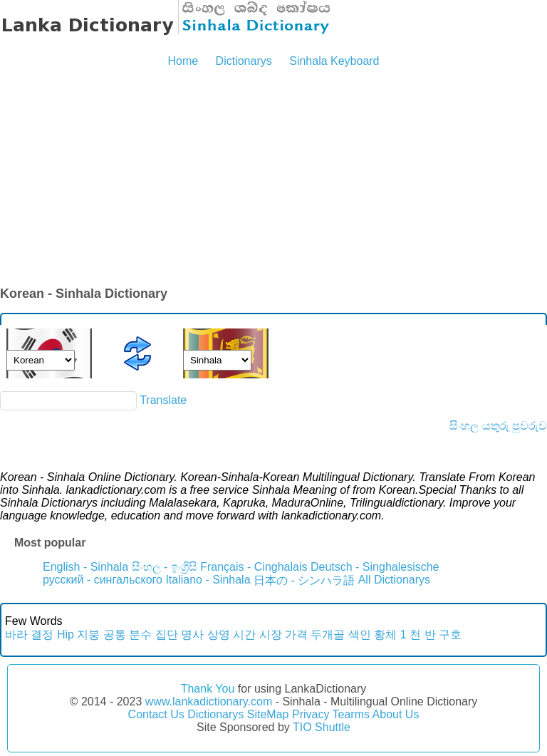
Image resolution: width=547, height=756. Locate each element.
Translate (163, 400)
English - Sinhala (85, 567)
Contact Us (156, 714)
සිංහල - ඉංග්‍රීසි (165, 567)
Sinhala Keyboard (334, 61)
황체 (385, 635)
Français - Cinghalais (254, 567)
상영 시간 (231, 635)
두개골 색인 (340, 635)
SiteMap (268, 714)
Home (183, 61)
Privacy (311, 714)
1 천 (411, 635)
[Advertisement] (273, 178)
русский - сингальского (103, 580)
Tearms (351, 714)
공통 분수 (127, 635)
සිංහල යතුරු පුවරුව (498, 426)
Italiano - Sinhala (208, 580)
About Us (396, 714)
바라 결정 (29, 635)
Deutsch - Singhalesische (375, 567)
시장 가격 (283, 635)
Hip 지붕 (78, 635)
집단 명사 (179, 635)
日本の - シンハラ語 (304, 580)
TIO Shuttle (322, 727)
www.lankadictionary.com (209, 701)
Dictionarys (244, 61)
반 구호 (443, 635)
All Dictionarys (394, 580)
